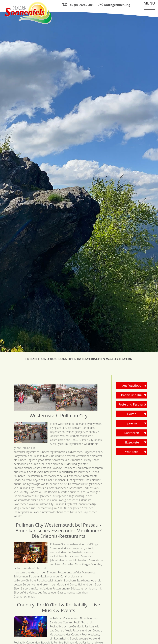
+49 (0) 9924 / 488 (81, 5)
